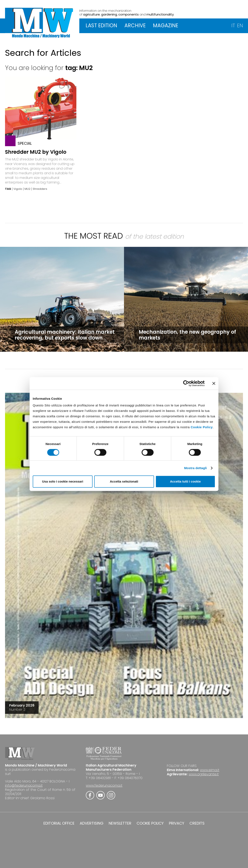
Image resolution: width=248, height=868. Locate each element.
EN (240, 25)
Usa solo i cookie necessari (63, 481)
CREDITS (197, 823)
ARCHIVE (135, 25)
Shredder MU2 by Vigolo (36, 152)
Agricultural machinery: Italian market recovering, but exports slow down (65, 335)
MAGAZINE (166, 25)
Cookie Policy (202, 427)
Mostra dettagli (195, 468)
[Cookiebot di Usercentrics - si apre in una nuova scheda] (186, 383)
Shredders (40, 189)
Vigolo (18, 189)
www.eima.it (210, 770)
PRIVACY (177, 823)
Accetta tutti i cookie (185, 481)
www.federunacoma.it (104, 785)
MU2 (27, 189)
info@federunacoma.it (24, 785)
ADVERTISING (92, 823)
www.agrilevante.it (204, 774)
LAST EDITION (101, 25)
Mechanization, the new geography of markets (187, 335)
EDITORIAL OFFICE (59, 823)
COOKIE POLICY (150, 823)
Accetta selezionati (124, 481)
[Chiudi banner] (214, 383)
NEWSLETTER (120, 823)
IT (233, 25)
